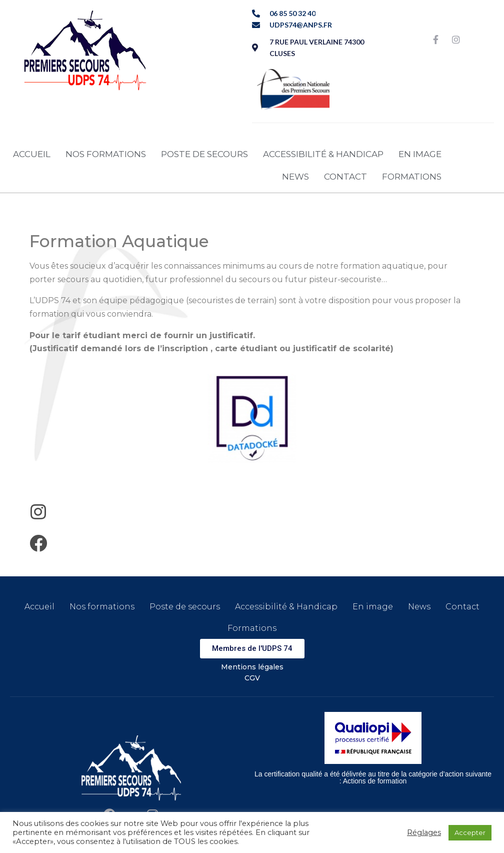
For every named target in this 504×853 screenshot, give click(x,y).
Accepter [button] (470, 832)
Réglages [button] (424, 832)
